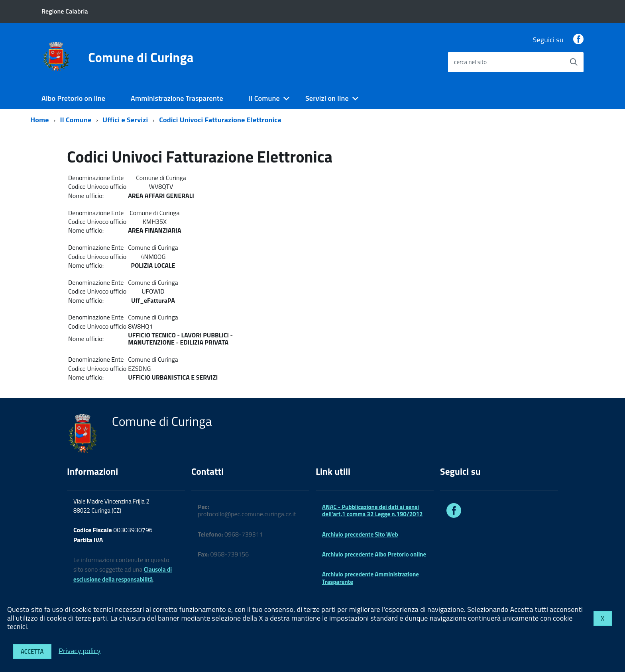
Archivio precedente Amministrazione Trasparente (370, 578)
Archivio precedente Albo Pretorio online (374, 554)
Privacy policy (80, 650)
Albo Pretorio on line (73, 98)
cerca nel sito (470, 62)
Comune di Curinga (141, 57)
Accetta (32, 651)
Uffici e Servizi (125, 120)
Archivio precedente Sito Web (360, 534)
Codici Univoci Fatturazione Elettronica (220, 120)
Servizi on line (327, 98)
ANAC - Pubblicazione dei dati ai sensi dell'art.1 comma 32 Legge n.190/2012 (372, 510)
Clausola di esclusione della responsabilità (123, 574)
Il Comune (264, 98)
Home (40, 120)
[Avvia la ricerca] (574, 62)
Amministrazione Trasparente (177, 98)
